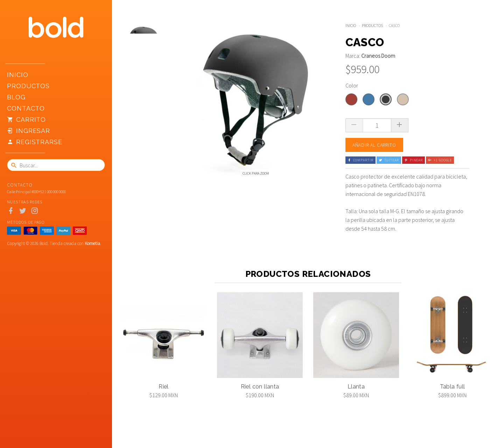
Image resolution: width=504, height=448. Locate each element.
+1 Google (440, 160)
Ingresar (29, 131)
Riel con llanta (260, 387)
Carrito (26, 120)
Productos (28, 86)
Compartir (360, 160)
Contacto (26, 108)
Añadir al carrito (374, 145)
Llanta (356, 387)
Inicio (17, 75)
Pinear (414, 160)
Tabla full (453, 387)
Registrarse (35, 142)
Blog (16, 97)
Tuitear (389, 160)
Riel (164, 387)
